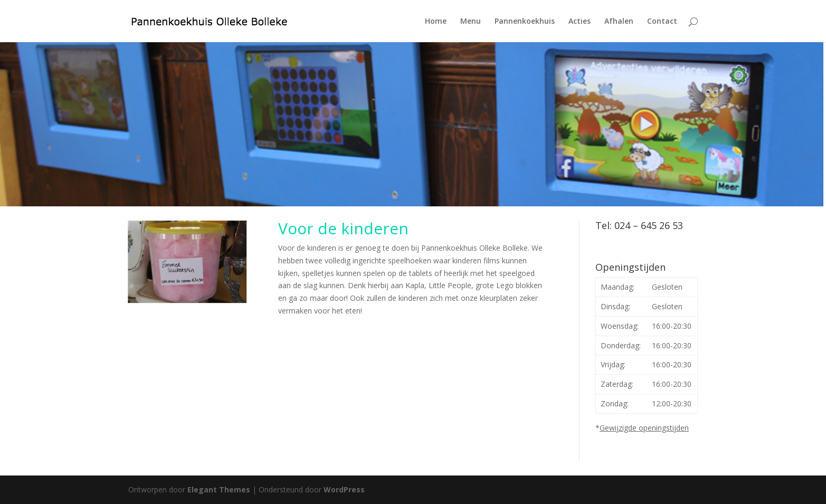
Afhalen (619, 22)
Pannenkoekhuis (525, 22)
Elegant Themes (219, 489)
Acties (580, 22)
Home (436, 22)
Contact (662, 22)
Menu (471, 22)
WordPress (344, 489)
